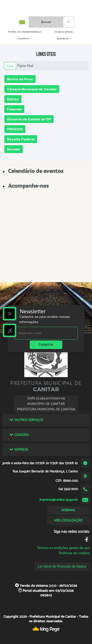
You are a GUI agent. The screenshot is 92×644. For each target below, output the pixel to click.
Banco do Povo (20, 79)
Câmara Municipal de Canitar (32, 89)
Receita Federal (21, 139)
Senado (14, 149)
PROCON (15, 129)
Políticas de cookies (74, 553)
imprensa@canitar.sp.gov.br (59, 500)
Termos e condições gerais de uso (63, 548)
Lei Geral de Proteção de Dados (62, 566)
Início (10, 66)
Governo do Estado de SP (29, 119)
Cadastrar (46, 345)
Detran (13, 99)
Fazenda (14, 109)
